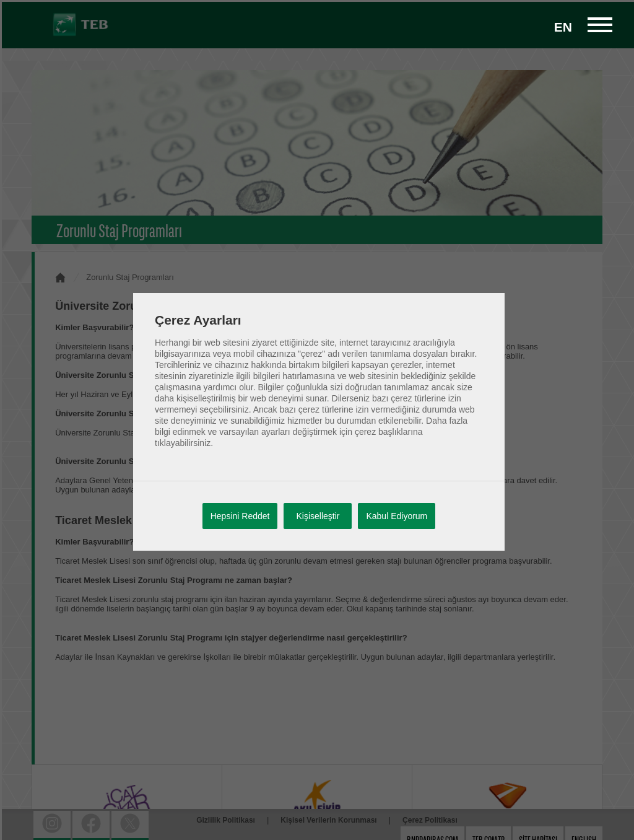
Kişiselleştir (318, 516)
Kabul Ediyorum (397, 516)
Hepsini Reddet (240, 516)
